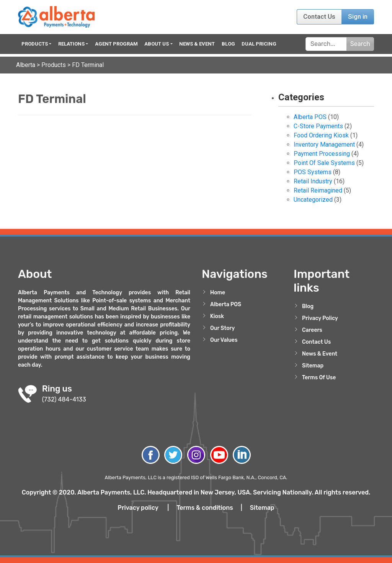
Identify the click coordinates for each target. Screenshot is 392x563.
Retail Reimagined (318, 190)
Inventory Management (324, 144)
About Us (157, 44)
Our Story (222, 328)
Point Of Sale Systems (324, 163)
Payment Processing (322, 154)
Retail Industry (313, 181)
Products (35, 44)
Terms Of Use (319, 378)
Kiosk (217, 316)
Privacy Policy (320, 318)
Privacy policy (138, 508)
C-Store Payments (318, 126)
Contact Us (319, 16)
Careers (312, 330)
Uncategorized (313, 200)
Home (218, 293)
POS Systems (313, 172)
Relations (71, 44)
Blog (228, 44)
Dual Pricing (259, 44)
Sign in (358, 16)
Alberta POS (310, 117)
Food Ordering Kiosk (321, 135)
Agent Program (116, 44)
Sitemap (313, 366)
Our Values (224, 340)
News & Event (197, 44)
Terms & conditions (205, 508)
